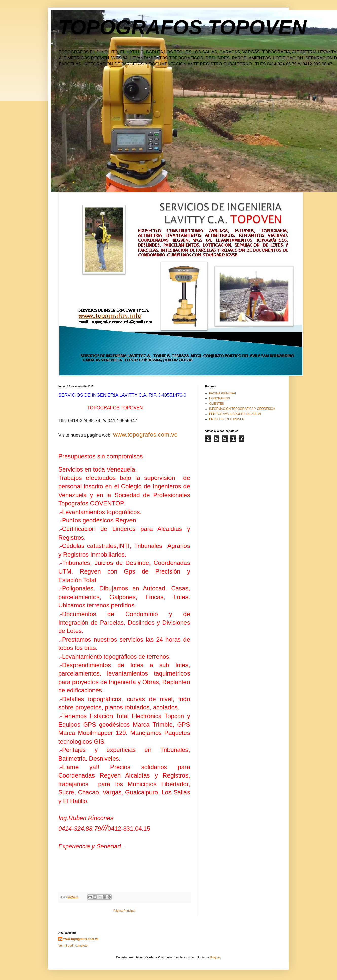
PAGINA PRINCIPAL (223, 393)
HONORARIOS (219, 398)
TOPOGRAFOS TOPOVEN (182, 27)
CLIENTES (217, 404)
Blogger (215, 957)
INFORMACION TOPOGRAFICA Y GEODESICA (242, 409)
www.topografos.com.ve (145, 434)
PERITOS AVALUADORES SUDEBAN (235, 414)
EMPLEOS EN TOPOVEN (227, 419)
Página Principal (124, 911)
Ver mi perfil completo (73, 946)
